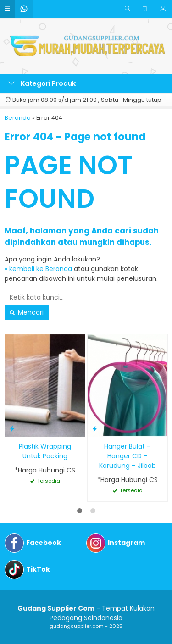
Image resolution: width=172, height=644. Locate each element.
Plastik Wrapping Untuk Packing (45, 451)
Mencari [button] (27, 312)
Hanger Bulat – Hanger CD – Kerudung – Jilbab (128, 456)
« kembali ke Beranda (38, 269)
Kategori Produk (42, 83)
